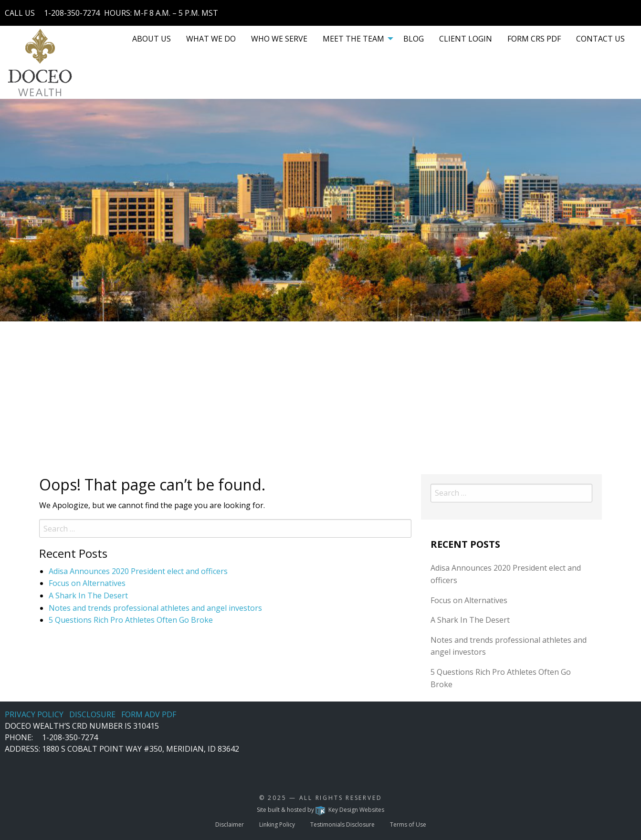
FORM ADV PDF (149, 714)
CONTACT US (600, 39)
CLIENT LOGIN (466, 39)
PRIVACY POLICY (34, 714)
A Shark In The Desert (88, 595)
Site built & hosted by (320, 810)
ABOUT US (152, 39)
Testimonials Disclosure (342, 824)
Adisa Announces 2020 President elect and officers (138, 571)
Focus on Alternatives (87, 583)
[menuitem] (152, 39)
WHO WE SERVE (279, 39)
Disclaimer (230, 824)
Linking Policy (277, 824)
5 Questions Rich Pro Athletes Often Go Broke (131, 620)
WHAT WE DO (211, 39)
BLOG (414, 39)
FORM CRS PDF (534, 39)
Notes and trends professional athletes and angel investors (155, 608)
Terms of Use (408, 824)
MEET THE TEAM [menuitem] (353, 39)
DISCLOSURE (92, 714)
